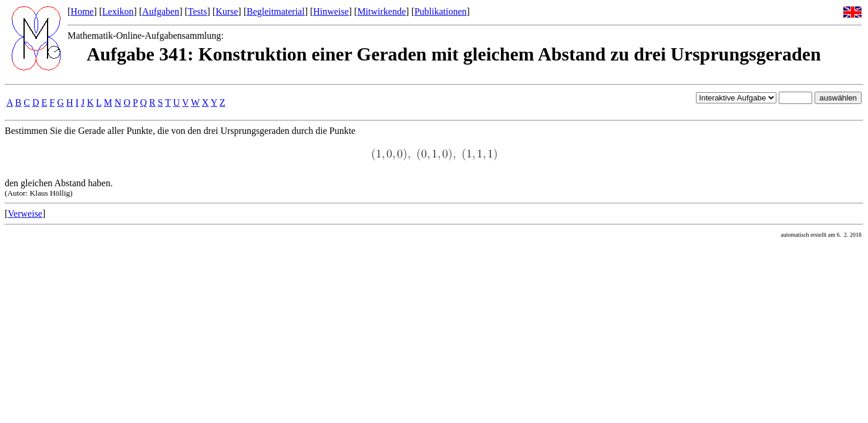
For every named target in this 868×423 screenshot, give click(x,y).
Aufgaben (161, 11)
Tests (198, 11)
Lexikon (118, 11)
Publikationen (441, 11)
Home (82, 11)
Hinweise (331, 11)
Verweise (25, 214)
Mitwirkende (381, 11)
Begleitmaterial (276, 11)
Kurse (227, 11)
